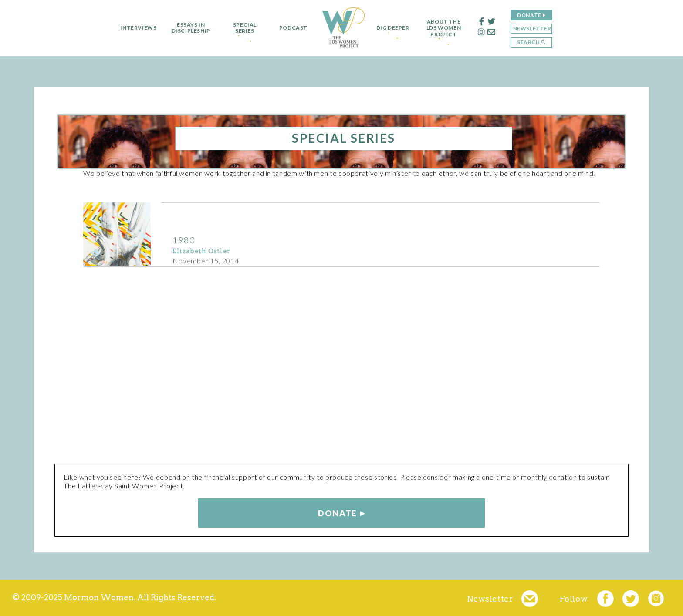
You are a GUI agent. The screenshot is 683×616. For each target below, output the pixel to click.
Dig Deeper (393, 28)
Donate (532, 15)
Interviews (136, 28)
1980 (184, 240)
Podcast (290, 28)
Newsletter (535, 29)
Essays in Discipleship (188, 28)
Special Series (242, 28)
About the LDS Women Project (447, 28)
